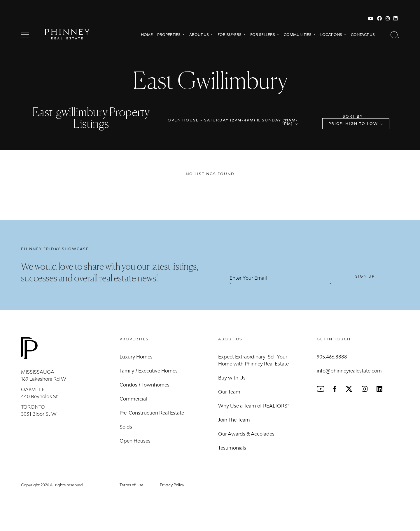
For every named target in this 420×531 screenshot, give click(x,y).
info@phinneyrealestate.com (349, 371)
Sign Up (365, 276)
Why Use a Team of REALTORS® (254, 406)
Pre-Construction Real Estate (152, 413)
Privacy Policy (172, 485)
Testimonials (232, 448)
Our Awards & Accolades (246, 434)
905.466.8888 (332, 357)
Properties (169, 35)
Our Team (229, 392)
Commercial (133, 399)
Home (147, 35)
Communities (298, 35)
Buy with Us (232, 378)
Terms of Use (132, 485)
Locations (331, 35)
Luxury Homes (136, 357)
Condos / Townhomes (145, 385)
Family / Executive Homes (149, 371)
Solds (126, 427)
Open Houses (135, 441)
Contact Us (363, 35)
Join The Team (234, 420)
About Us (199, 35)
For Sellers (263, 35)
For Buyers (230, 35)
